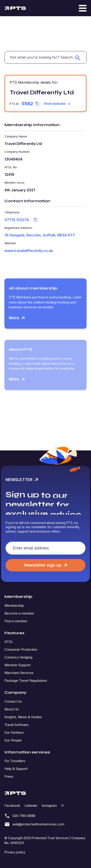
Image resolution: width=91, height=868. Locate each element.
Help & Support (16, 769)
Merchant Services (19, 673)
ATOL (9, 642)
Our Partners (14, 732)
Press (9, 776)
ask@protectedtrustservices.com (34, 824)
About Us (12, 709)
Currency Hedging (18, 657)
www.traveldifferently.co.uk (29, 251)
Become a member (19, 613)
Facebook (12, 806)
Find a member (16, 621)
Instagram (49, 806)
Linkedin (31, 806)
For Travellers (15, 761)
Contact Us (13, 701)
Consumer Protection (21, 649)
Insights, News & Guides (23, 717)
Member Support (18, 665)
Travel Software (17, 725)
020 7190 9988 (20, 816)
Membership (14, 605)
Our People (13, 740)
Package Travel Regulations (26, 681)
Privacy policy (15, 852)
